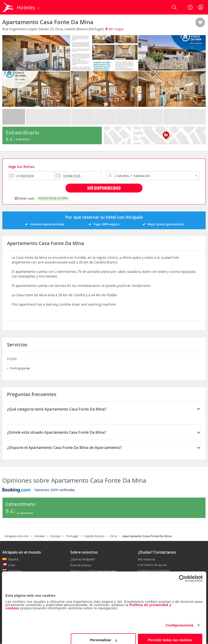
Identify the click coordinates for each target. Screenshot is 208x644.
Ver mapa (114, 29)
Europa (56, 536)
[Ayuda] (190, 7)
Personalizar (103, 633)
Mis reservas (146, 559)
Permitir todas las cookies (170, 633)
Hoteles (40, 536)
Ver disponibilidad (104, 188)
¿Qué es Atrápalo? (83, 559)
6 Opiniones (23, 139)
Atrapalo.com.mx (17, 536)
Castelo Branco (94, 536)
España (13, 559)
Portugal (72, 536)
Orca (113, 536)
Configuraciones (180, 619)
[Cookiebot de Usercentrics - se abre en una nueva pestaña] (182, 572)
